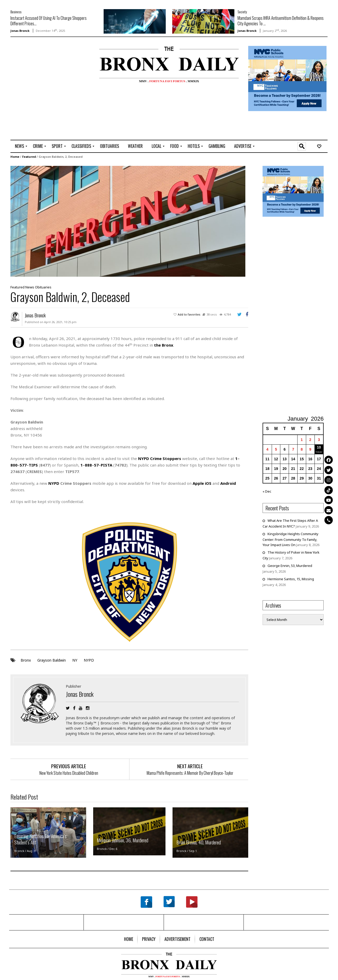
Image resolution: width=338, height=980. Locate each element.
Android (228, 483)
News (30, 287)
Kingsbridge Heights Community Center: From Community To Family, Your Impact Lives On (290, 539)
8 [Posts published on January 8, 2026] (302, 449)
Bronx (26, 660)
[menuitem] (19, 146)
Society (242, 12)
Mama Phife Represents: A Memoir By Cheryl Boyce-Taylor (190, 773)
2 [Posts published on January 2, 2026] (310, 439)
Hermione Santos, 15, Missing (291, 579)
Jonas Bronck (20, 31)
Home (15, 157)
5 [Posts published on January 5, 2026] (276, 449)
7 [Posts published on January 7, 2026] (293, 449)
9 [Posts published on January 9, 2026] (310, 449)
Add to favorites (189, 314)
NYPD (89, 660)
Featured (29, 157)
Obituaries (43, 287)
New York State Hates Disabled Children (69, 773)
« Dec (267, 491)
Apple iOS (202, 483)
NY (75, 660)
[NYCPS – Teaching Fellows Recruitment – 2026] (287, 78)
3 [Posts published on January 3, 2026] (319, 439)
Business (16, 12)
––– (96, 465)
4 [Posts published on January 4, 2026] (268, 449)
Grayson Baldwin (52, 660)
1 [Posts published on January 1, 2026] (302, 439)
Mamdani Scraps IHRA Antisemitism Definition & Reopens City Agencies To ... (281, 21)
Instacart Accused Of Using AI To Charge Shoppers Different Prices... (49, 21)
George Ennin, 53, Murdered (290, 565)
